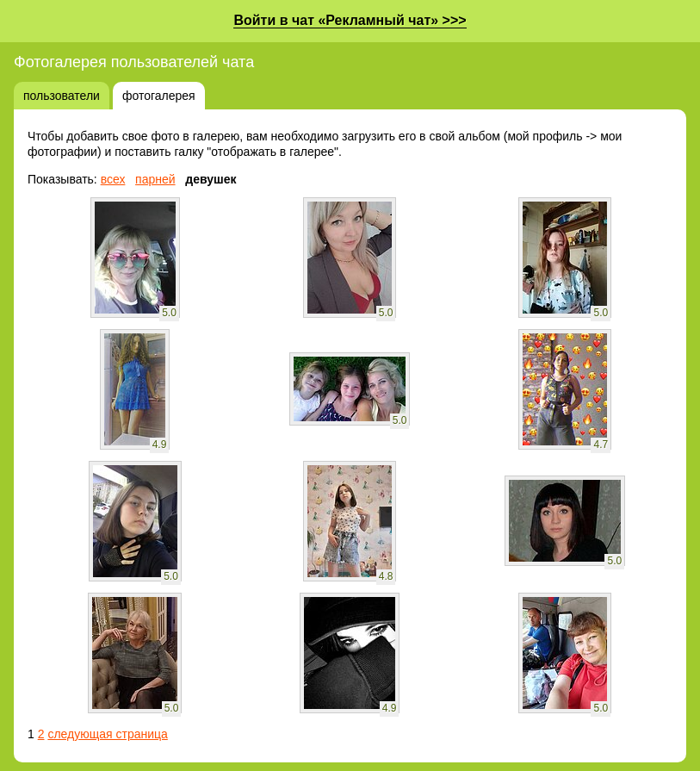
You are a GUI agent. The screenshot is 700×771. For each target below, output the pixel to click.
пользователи (62, 96)
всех (113, 179)
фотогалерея (159, 96)
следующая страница (107, 734)
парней (155, 179)
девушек (211, 179)
